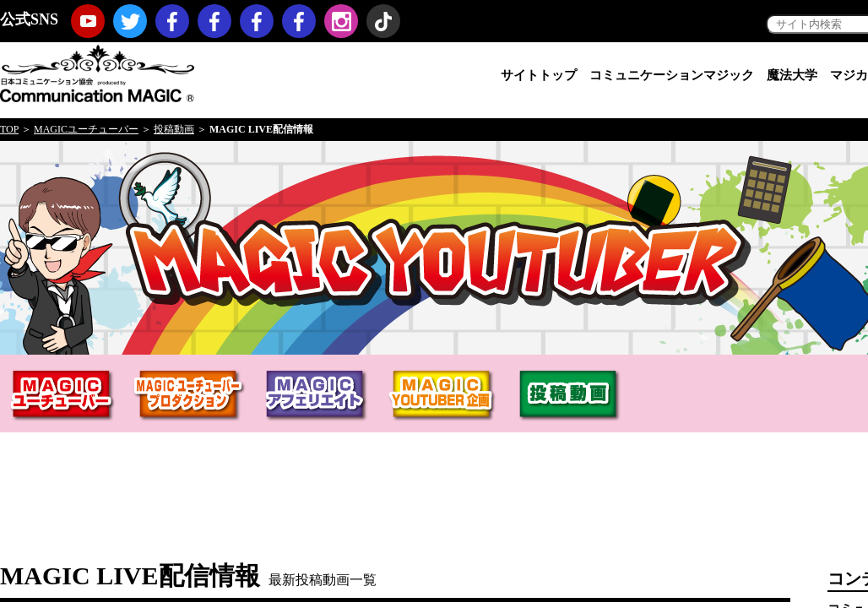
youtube (88, 21)
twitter (130, 21)
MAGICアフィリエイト (317, 398)
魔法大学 (792, 75)
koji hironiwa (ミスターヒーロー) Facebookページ (299, 21)
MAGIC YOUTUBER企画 (443, 398)
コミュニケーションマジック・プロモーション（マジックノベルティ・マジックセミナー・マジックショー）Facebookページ (214, 21)
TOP (9, 129)
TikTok (383, 21)
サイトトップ (539, 75)
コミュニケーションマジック (672, 75)
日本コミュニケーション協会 (97, 72)
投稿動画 (174, 129)
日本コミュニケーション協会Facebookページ (172, 21)
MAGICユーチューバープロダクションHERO (190, 398)
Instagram (341, 21)
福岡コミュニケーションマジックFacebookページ (257, 21)
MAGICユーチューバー (86, 129)
